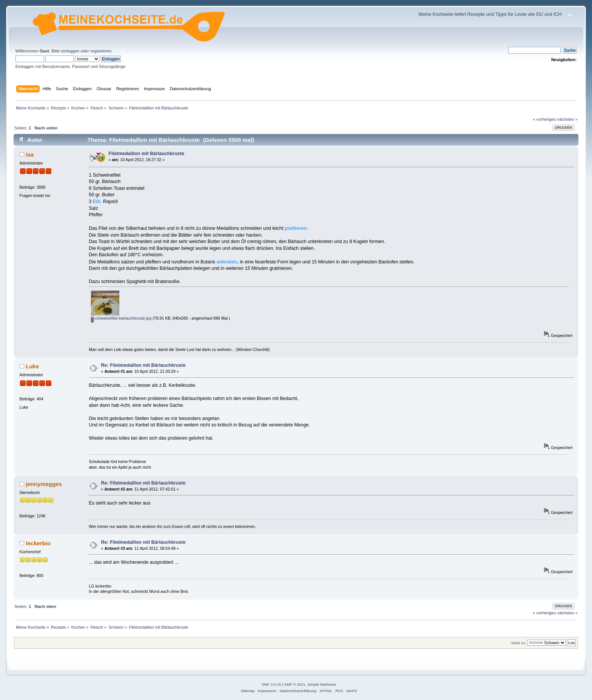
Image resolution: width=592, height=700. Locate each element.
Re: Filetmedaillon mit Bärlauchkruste (143, 365)
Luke (32, 366)
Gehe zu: (519, 643)
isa (30, 155)
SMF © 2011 (295, 684)
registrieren (101, 51)
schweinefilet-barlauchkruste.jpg (121, 318)
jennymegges (44, 484)
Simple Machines (322, 684)
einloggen (70, 51)
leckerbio (38, 543)
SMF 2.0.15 (271, 684)
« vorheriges (544, 119)
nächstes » (567, 119)
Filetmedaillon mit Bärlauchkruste (146, 154)
